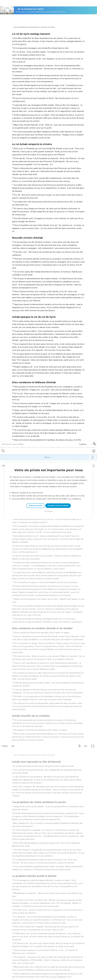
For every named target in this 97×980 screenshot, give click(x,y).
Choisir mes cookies (35, 58)
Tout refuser (48, 64)
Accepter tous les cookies (58, 58)
